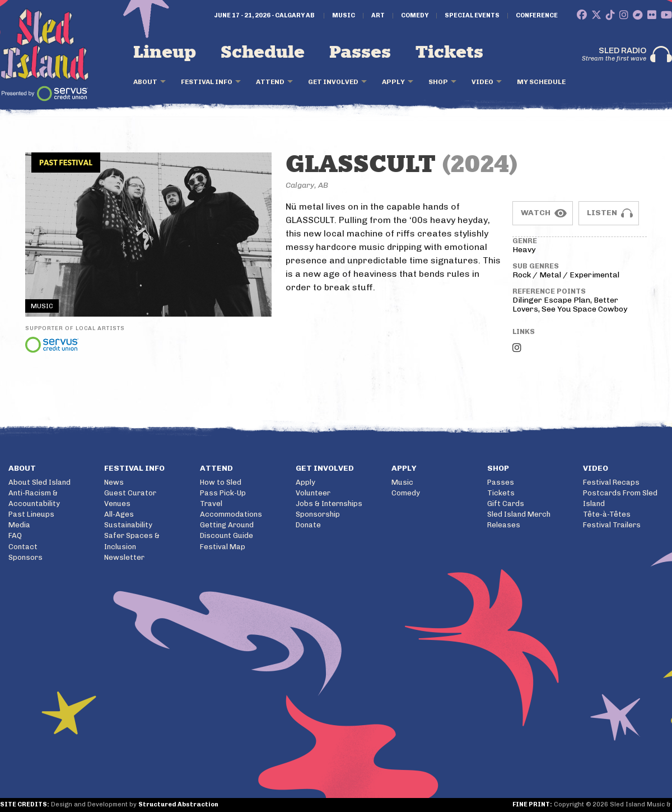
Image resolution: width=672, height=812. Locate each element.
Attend (270, 82)
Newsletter (124, 557)
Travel (211, 504)
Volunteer (313, 493)
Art (378, 16)
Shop (438, 82)
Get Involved (333, 82)
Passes (360, 53)
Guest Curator (130, 493)
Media (19, 525)
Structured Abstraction (178, 804)
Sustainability (128, 525)
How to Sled (221, 482)
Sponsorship (318, 514)
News (114, 482)
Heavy (524, 250)
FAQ (15, 535)
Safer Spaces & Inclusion (132, 541)
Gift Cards (506, 504)
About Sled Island (39, 482)
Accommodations (231, 514)
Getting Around (227, 525)
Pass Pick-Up (223, 493)
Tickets (449, 53)
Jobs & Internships (329, 504)
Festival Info (207, 82)
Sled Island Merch (519, 514)
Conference (537, 16)
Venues (117, 504)
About (145, 82)
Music (344, 16)
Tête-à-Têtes (607, 514)
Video (482, 82)
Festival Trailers (612, 525)
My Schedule (541, 82)
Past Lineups (31, 514)
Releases (504, 525)
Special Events (472, 16)
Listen (602, 213)
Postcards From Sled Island (620, 498)
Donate (308, 525)
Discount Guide (227, 535)
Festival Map (223, 547)
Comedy (415, 16)
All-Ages (119, 514)
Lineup (165, 53)
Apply (393, 82)
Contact (23, 547)
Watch (536, 213)
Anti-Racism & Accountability (34, 498)
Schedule (263, 53)
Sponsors (25, 557)
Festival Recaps (611, 482)
